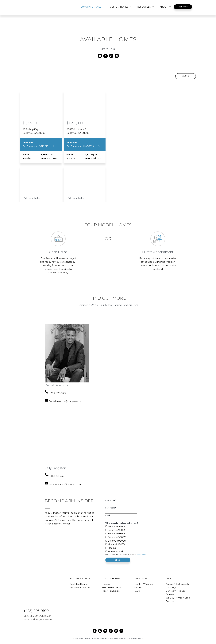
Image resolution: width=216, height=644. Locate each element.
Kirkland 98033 (116, 544)
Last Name (111, 508)
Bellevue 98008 (117, 541)
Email (108, 515)
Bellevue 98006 (117, 534)
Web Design (124, 638)
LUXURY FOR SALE (94, 7)
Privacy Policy (141, 554)
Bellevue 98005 (117, 530)
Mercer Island (115, 552)
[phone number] (55, 393)
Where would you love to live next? (122, 523)
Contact (183, 7)
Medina (112, 548)
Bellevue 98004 (117, 526)
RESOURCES (147, 7)
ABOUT (167, 7)
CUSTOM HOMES (122, 7)
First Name (111, 500)
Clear (185, 76)
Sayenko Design (137, 638)
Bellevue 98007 (117, 537)
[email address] (63, 401)
